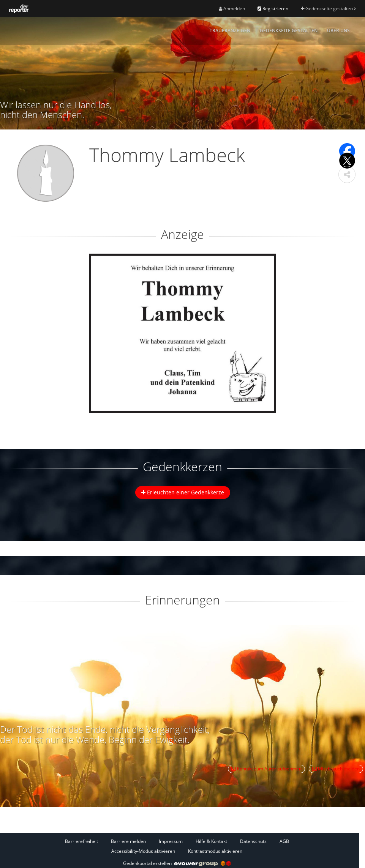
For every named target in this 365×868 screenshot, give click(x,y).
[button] (347, 174)
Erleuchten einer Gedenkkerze (183, 492)
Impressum (171, 841)
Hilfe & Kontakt (211, 841)
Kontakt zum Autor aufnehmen (266, 769)
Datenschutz (253, 841)
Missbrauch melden (336, 769)
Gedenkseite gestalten (328, 9)
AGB (284, 841)
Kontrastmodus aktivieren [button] (215, 851)
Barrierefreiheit (81, 841)
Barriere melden (128, 841)
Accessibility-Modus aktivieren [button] (143, 851)
